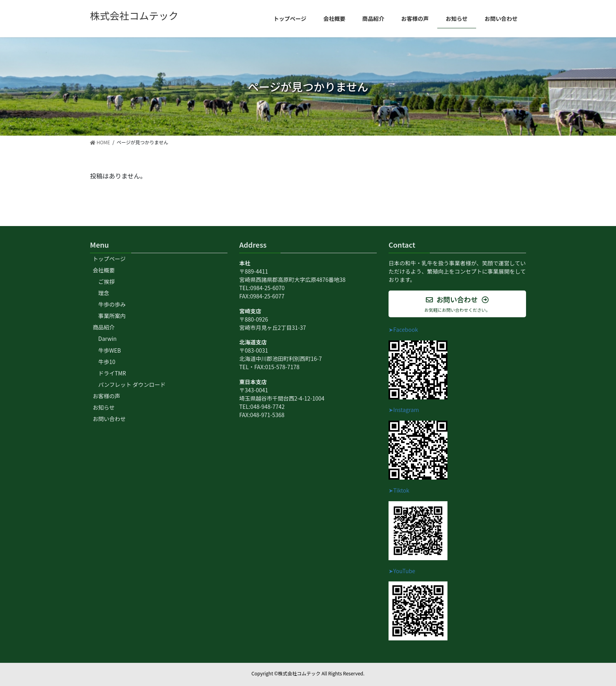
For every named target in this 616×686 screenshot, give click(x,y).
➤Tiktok (399, 490)
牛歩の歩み (112, 304)
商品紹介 (104, 327)
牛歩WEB (110, 350)
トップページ (109, 259)
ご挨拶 (106, 281)
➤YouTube (402, 571)
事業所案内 (112, 316)
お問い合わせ (109, 419)
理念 (104, 293)
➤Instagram (404, 410)
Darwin (107, 338)
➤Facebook (403, 329)
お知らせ (104, 407)
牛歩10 (107, 362)
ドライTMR (112, 373)
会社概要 (104, 270)
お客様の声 (106, 396)
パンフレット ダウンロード (132, 384)
